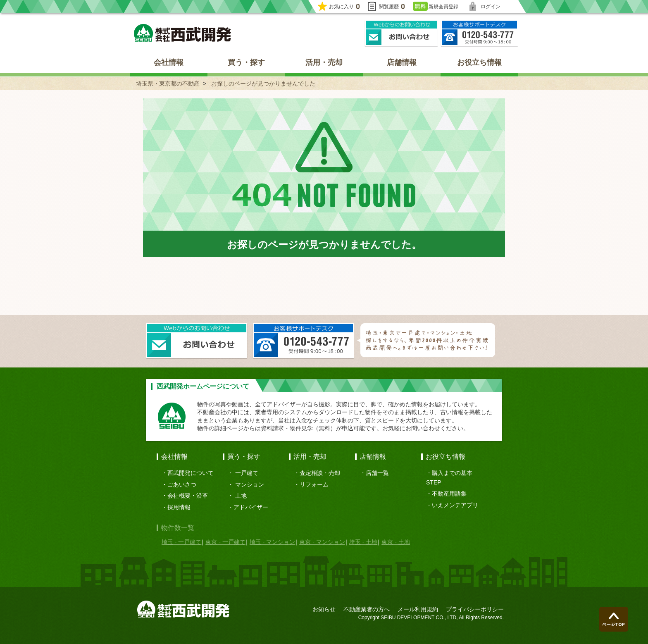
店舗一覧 (377, 473)
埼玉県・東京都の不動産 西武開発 (182, 33)
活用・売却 (324, 62)
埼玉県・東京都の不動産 (168, 83)
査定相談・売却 (320, 473)
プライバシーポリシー (475, 609)
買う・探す (246, 62)
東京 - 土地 (395, 542)
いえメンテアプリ (455, 505)
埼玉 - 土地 (363, 542)
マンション (250, 484)
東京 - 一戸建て (225, 542)
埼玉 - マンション (272, 542)
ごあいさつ (182, 484)
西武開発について (191, 473)
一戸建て (247, 473)
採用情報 (179, 507)
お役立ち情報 (479, 62)
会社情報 (169, 62)
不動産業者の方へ (367, 609)
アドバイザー (251, 507)
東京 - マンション (322, 542)
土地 (241, 496)
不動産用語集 (449, 494)
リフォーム (314, 484)
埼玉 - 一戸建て (181, 542)
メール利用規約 (418, 609)
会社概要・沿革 (188, 496)
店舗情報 (402, 62)
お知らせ (324, 609)
